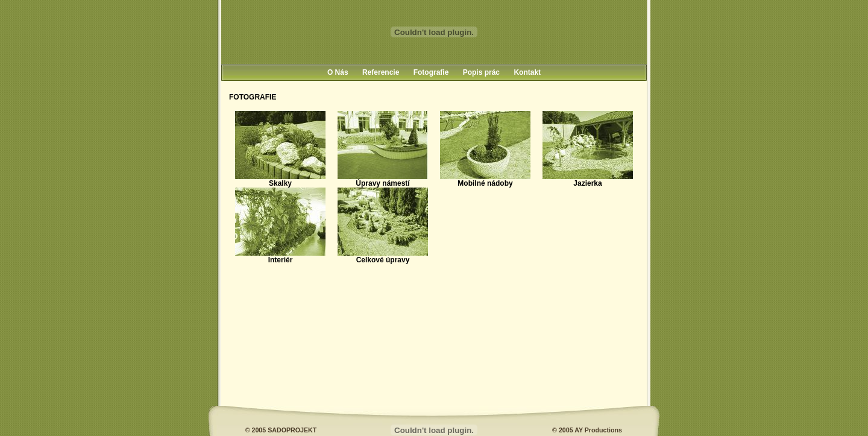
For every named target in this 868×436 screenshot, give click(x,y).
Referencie (381, 72)
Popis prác (481, 72)
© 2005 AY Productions (587, 430)
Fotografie (431, 72)
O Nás (338, 72)
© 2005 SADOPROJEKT (281, 430)
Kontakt (527, 72)
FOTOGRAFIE (253, 97)
